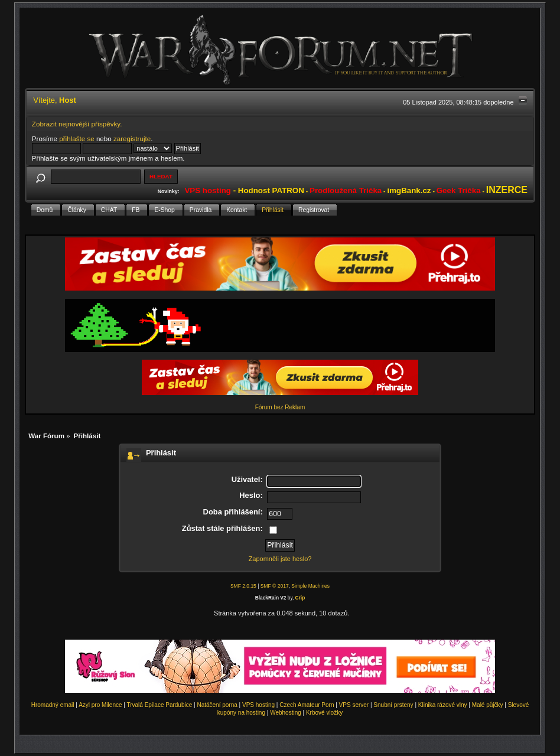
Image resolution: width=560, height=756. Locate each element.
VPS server (354, 705)
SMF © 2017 (275, 586)
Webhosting (286, 713)
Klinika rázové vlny (443, 705)
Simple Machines (310, 586)
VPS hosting (258, 705)
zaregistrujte (132, 139)
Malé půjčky (488, 705)
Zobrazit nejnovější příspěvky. (77, 124)
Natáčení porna (217, 705)
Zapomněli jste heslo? (280, 559)
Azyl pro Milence (100, 705)
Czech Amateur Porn (307, 705)
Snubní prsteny (393, 705)
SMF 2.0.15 (243, 586)
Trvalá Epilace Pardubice (159, 705)
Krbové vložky (324, 713)
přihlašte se (76, 139)
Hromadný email (53, 705)
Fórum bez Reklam (280, 407)
